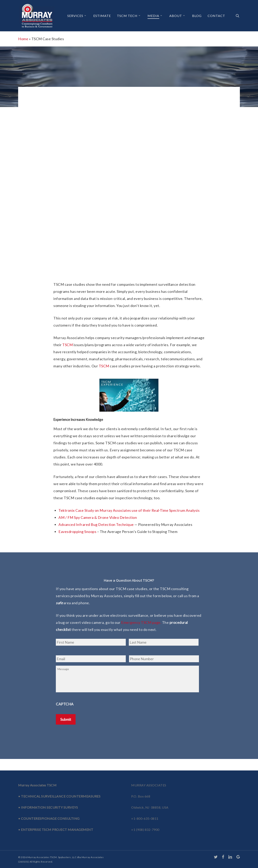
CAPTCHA (65, 710)
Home (23, 39)
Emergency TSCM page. (141, 622)
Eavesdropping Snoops (77, 532)
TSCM (68, 345)
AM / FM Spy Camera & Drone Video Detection (98, 517)
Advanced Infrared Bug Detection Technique (96, 524)
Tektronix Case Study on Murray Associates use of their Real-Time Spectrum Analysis (129, 510)
